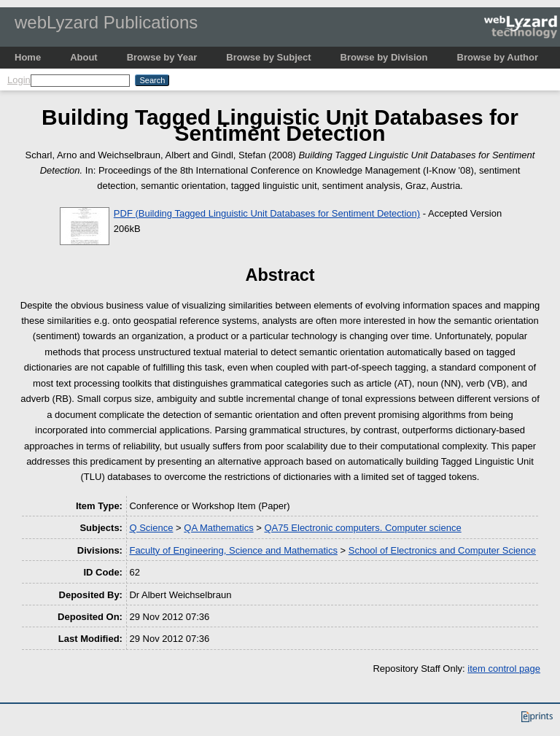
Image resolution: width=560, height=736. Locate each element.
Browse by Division (384, 57)
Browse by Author (498, 57)
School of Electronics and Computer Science (442, 550)
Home (28, 57)
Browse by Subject (268, 57)
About (84, 57)
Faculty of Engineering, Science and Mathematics (233, 550)
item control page (504, 669)
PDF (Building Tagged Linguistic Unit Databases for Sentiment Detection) (267, 213)
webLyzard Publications (106, 22)
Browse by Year (162, 57)
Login (19, 80)
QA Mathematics (218, 528)
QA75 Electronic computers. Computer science (362, 528)
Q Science (151, 528)
